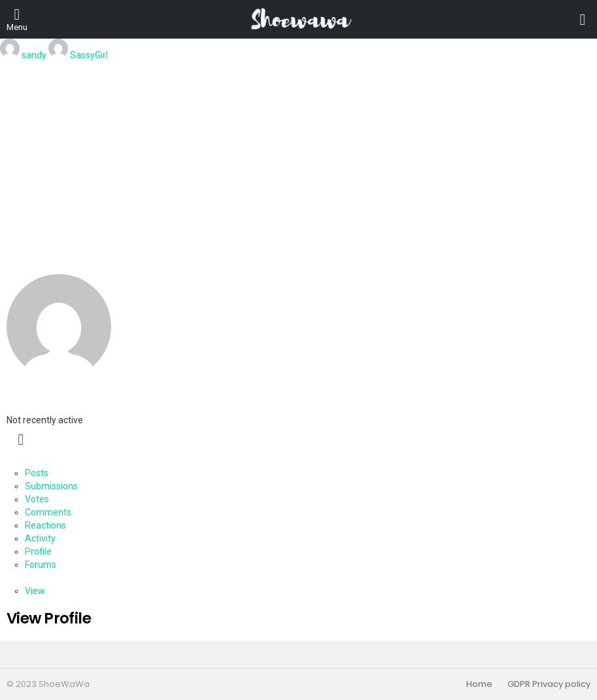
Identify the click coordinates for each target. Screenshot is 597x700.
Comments (48, 512)
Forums (41, 565)
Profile (38, 551)
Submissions (51, 486)
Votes (37, 499)
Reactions (45, 525)
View (35, 591)
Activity (40, 538)
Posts (37, 473)
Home (479, 684)
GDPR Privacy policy (549, 684)
